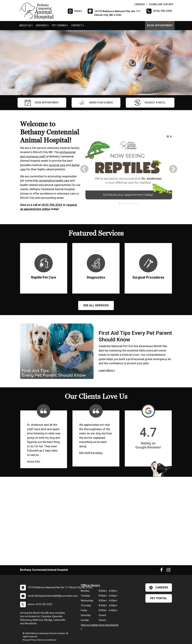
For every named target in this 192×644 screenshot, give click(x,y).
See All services (96, 305)
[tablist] (129, 203)
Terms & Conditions (47, 640)
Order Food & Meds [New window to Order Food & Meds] (96, 103)
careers (159, 588)
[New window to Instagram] (169, 571)
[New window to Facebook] (162, 571)
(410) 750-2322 (52, 205)
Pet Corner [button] (60, 25)
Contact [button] (78, 25)
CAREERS (140, 4)
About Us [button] (26, 25)
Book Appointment (160, 25)
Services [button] (42, 25)
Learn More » (107, 370)
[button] (168, 136)
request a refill (150, 103)
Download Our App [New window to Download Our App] (161, 4)
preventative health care (54, 181)
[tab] (119, 203)
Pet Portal (159, 598)
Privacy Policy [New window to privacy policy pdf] (29, 640)
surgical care (57, 165)
